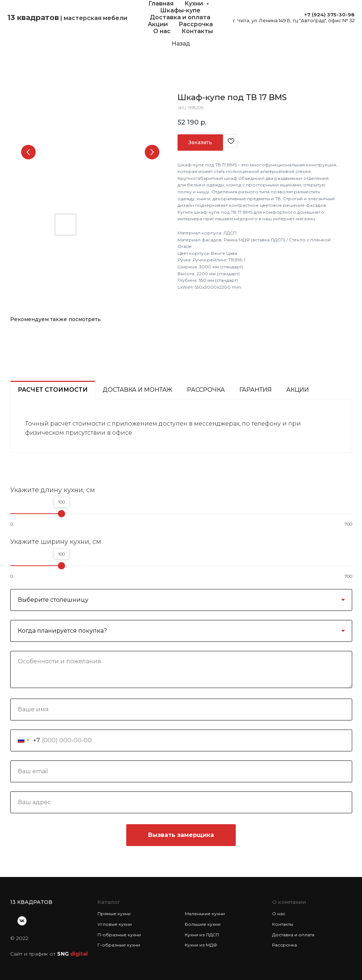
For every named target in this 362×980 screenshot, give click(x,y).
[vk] (22, 921)
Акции (158, 24)
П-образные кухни (119, 935)
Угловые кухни (115, 924)
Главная (161, 3)
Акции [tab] (298, 390)
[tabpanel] (181, 426)
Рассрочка (196, 24)
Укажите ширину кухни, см (56, 542)
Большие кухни (203, 924)
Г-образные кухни (119, 945)
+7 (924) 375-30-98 (329, 15)
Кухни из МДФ (201, 945)
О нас (162, 31)
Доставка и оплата (180, 17)
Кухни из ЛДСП (202, 935)
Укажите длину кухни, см (53, 490)
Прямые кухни (114, 914)
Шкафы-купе (180, 10)
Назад (181, 44)
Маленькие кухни (205, 914)
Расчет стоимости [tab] (53, 390)
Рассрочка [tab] (206, 390)
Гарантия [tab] (256, 390)
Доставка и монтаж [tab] (138, 390)
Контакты (197, 31)
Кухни (194, 3)
